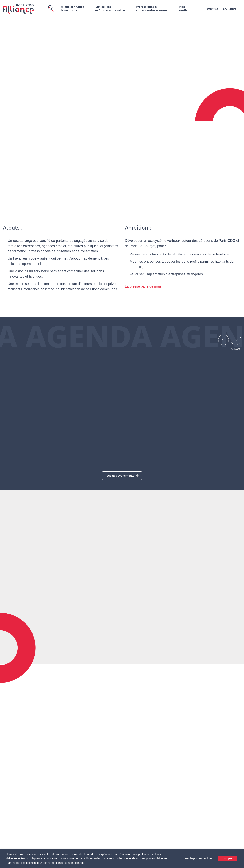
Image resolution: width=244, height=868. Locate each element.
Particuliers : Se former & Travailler (110, 9)
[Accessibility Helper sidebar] (239, 863)
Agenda (213, 8)
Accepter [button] (228, 859)
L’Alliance (229, 8)
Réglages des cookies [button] (199, 858)
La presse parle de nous (143, 286)
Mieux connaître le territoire (73, 9)
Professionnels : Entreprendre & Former (152, 9)
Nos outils (183, 9)
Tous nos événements (122, 476)
